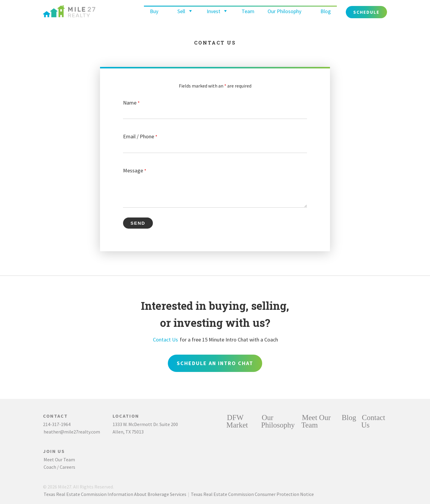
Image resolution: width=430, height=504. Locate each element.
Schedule (366, 12)
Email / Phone (140, 136)
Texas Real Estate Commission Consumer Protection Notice (252, 494)
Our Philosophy (284, 11)
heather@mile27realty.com (72, 432)
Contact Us (165, 340)
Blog (326, 11)
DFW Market (237, 421)
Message (135, 170)
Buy (154, 11)
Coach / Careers (59, 467)
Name (131, 103)
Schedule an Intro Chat (215, 363)
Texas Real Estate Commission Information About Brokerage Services (115, 494)
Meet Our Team (59, 459)
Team (248, 11)
